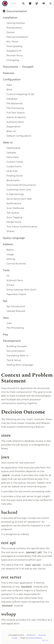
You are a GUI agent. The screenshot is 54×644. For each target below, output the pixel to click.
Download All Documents (21, 185)
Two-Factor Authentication (22, 227)
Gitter (32, 638)
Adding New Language (20, 365)
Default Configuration (19, 136)
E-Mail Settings (15, 194)
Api (5, 301)
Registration (14, 127)
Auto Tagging (14, 217)
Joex (6, 318)
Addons (8, 244)
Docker (11, 32)
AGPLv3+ (31, 635)
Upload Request (16, 311)
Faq (5, 335)
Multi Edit (12, 171)
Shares (10, 231)
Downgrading (14, 46)
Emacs (10, 285)
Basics (10, 250)
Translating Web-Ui (17, 356)
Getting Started (16, 23)
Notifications (14, 203)
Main (9, 85)
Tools (6, 270)
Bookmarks (13, 180)
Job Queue (13, 213)
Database (12, 99)
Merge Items (14, 222)
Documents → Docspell (18, 67)
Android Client (15, 280)
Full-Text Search (16, 113)
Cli (8, 276)
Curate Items (14, 166)
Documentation (15, 11)
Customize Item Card (19, 190)
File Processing (15, 108)
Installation (10, 18)
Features (9, 73)
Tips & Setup (14, 360)
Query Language (14, 238)
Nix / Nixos (12, 42)
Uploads (11, 153)
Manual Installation (17, 37)
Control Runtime (16, 264)
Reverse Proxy (15, 55)
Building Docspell (17, 346)
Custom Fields (15, 162)
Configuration (12, 80)
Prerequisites (14, 28)
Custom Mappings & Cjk (20, 94)
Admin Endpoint (16, 117)
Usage (10, 254)
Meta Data (12, 157)
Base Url (11, 131)
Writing (11, 259)
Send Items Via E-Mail (19, 199)
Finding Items (15, 176)
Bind (9, 90)
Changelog (13, 60)
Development (12, 341)
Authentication (15, 122)
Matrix (39, 638)
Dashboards (13, 148)
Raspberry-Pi (14, 51)
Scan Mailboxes (15, 208)
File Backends (15, 103)
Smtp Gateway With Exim (21, 290)
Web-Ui (8, 143)
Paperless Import (16, 294)
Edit (45, 640)
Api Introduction (16, 306)
